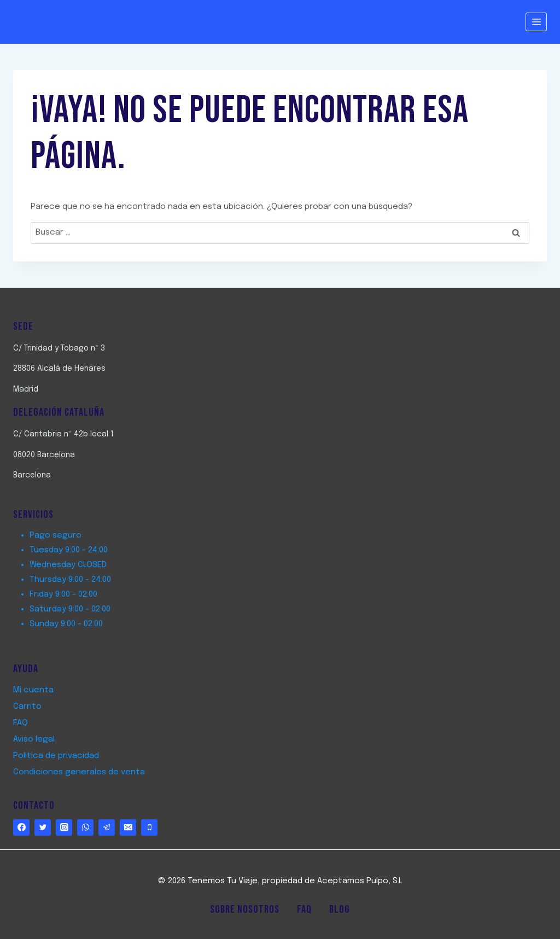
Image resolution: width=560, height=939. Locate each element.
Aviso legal (34, 739)
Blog (340, 909)
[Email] (128, 827)
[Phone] (149, 827)
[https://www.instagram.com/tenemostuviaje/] (64, 827)
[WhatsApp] (85, 827)
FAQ (21, 723)
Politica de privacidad (56, 756)
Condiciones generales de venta (79, 772)
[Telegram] (107, 827)
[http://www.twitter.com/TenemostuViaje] (43, 827)
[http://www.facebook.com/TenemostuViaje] (21, 827)
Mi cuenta (33, 690)
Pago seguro (56, 535)
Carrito (27, 707)
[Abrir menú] (536, 22)
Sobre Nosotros (245, 909)
